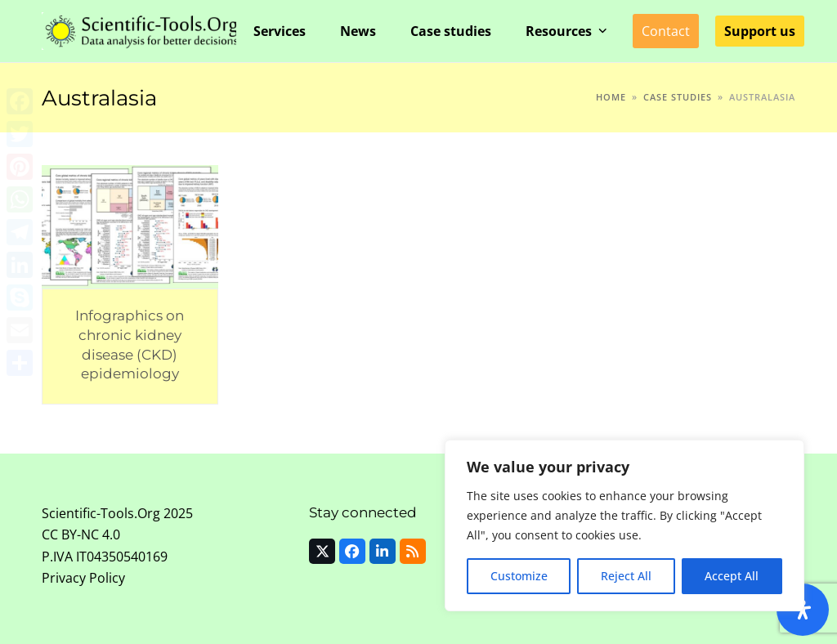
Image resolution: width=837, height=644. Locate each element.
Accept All (732, 576)
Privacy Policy (83, 578)
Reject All (626, 576)
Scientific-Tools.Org (101, 513)
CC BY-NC (70, 534)
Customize (519, 576)
